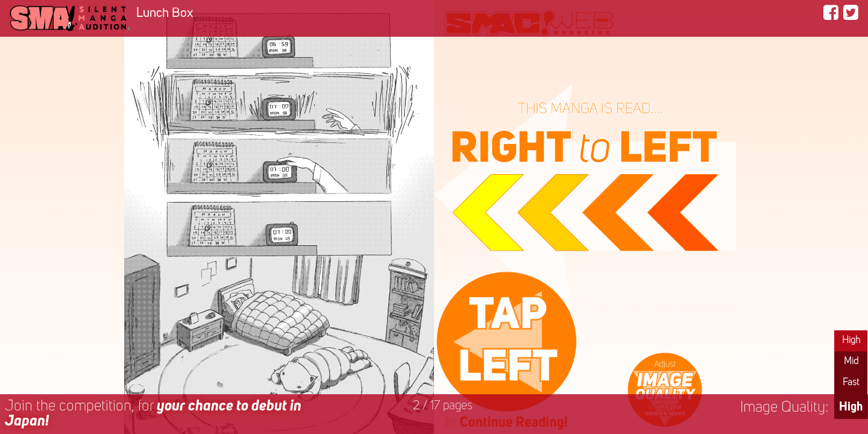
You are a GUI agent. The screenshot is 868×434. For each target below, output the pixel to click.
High (851, 341)
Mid (851, 362)
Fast (851, 383)
